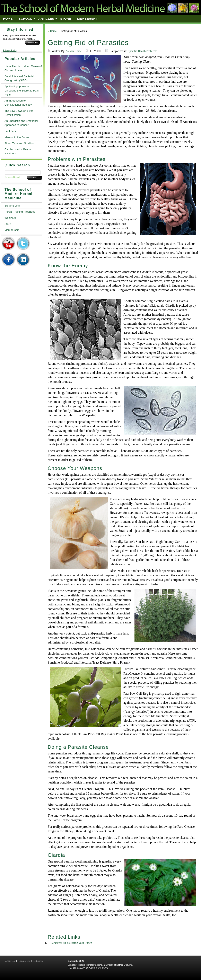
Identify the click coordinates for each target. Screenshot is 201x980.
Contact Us (24, 961)
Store (66, 19)
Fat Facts (10, 131)
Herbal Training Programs (20, 212)
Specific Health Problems (143, 51)
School (25, 19)
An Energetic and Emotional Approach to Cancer (21, 123)
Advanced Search (13, 177)
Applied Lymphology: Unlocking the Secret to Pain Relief (21, 91)
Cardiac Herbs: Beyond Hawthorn (18, 151)
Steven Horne (74, 51)
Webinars (10, 218)
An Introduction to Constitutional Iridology (18, 103)
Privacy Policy (10, 50)
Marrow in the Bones (17, 137)
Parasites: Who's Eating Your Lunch (71, 943)
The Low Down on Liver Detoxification (19, 113)
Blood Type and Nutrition (19, 143)
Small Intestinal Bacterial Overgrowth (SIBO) (19, 78)
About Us (10, 961)
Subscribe (33, 42)
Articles (46, 19)
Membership (88, 19)
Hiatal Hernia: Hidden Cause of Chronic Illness (23, 68)
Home (8, 19)
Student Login (13, 206)
